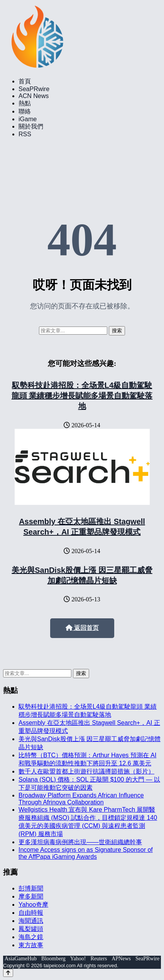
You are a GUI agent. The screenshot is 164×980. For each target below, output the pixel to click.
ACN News (34, 96)
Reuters (99, 959)
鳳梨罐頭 (31, 929)
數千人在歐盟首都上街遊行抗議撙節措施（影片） (86, 771)
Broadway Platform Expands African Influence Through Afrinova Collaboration (81, 799)
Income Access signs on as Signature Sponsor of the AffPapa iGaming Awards (86, 853)
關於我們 (31, 126)
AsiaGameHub (21, 959)
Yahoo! (78, 959)
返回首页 (82, 628)
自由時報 (31, 913)
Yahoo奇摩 (33, 905)
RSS (25, 134)
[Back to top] (8, 973)
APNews (121, 959)
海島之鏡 (31, 937)
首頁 (25, 81)
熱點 (25, 103)
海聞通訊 (31, 921)
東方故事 (31, 945)
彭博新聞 (31, 888)
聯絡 (25, 111)
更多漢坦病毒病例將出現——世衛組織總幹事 (80, 842)
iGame (28, 119)
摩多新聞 (31, 896)
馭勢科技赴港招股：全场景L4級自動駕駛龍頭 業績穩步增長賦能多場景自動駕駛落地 (82, 396)
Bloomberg (53, 959)
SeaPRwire (34, 89)
